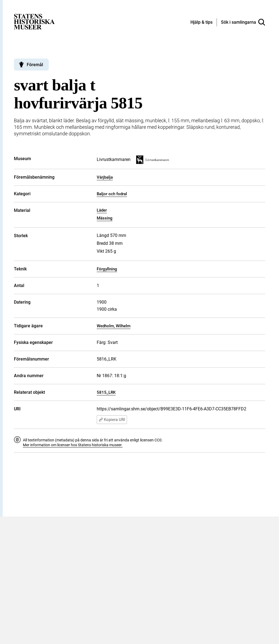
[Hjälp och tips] (201, 23)
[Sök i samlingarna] (243, 22)
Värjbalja (105, 177)
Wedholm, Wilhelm (114, 326)
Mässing (105, 218)
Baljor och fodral (112, 194)
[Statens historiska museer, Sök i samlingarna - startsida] (34, 21)
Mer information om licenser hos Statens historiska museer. (73, 445)
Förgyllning (107, 269)
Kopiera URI (112, 420)
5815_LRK (106, 392)
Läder (102, 210)
